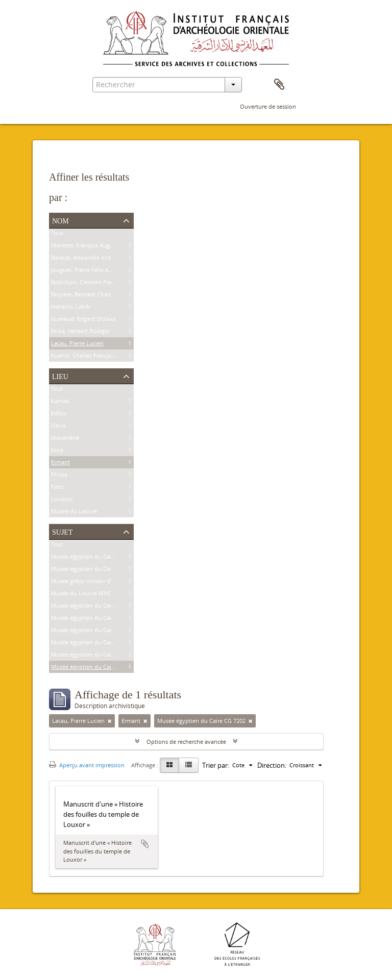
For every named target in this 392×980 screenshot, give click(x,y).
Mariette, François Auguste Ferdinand (100, 247)
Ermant (60, 463)
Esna (57, 451)
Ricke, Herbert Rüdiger (80, 332)
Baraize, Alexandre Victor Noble (92, 259)
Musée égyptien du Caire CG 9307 (95, 607)
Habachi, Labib (71, 308)
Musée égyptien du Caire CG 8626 (95, 570)
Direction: (272, 765)
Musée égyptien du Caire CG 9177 (95, 644)
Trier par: (216, 765)
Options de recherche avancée (186, 742)
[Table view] (189, 765)
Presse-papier (279, 85)
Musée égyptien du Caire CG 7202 (95, 668)
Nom (60, 220)
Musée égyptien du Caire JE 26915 (95, 619)
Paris (57, 488)
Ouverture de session (268, 106)
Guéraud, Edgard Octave (83, 320)
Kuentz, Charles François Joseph (93, 357)
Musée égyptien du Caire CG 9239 (95, 558)
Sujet (62, 531)
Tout (57, 234)
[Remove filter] (110, 721)
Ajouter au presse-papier (145, 844)
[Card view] (169, 765)
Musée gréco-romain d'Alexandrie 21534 (104, 582)
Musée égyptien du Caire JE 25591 (95, 631)
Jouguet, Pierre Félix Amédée (89, 271)
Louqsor (62, 500)
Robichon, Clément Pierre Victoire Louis (103, 283)
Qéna (58, 427)
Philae (59, 476)
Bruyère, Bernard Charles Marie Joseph (102, 296)
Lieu (60, 375)
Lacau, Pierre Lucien (77, 345)
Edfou (59, 414)
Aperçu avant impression (87, 765)
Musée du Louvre (74, 512)
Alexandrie (65, 439)
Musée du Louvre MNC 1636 (88, 595)
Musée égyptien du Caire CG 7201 (95, 656)
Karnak (60, 402)
